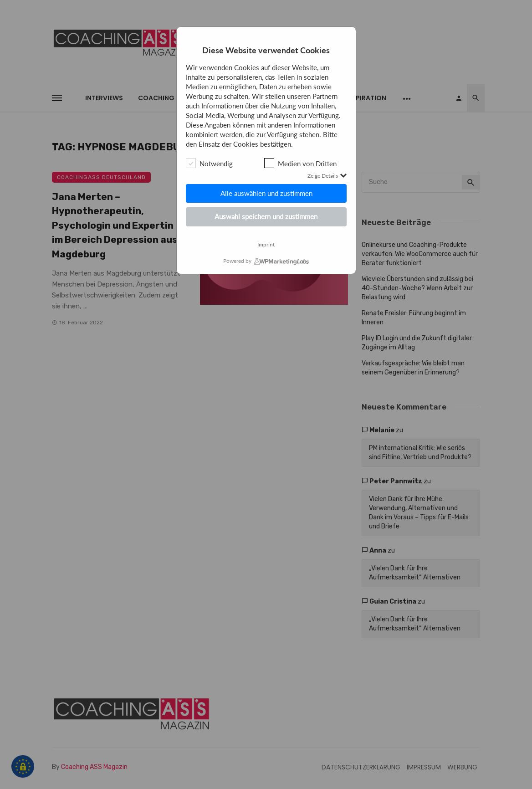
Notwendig (209, 163)
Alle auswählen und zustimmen (266, 193)
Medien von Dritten (300, 163)
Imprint (266, 245)
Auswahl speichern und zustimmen (266, 216)
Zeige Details (327, 176)
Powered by (237, 261)
